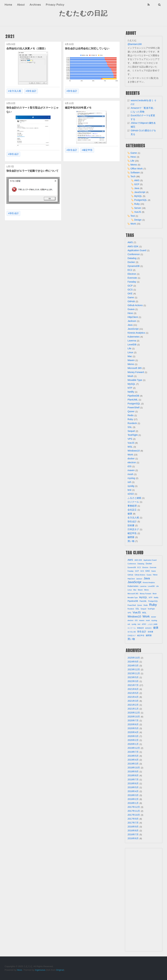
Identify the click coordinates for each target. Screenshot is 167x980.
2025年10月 (134, 658)
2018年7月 (133, 780)
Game (134, 153)
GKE (130, 294)
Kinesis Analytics (136, 333)
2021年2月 (133, 705)
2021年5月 (133, 693)
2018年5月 (133, 787)
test (129, 490)
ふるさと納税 (134, 498)
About (21, 5)
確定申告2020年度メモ (78, 108)
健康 (130, 514)
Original (60, 970)
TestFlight (133, 435)
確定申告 (88, 150)
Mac (130, 356)
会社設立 (132, 510)
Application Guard (137, 250)
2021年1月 (133, 709)
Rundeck (132, 423)
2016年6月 (133, 838)
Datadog (132, 258)
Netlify (131, 392)
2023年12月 (134, 669)
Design (138, 220)
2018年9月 (133, 772)
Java (137, 188)
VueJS (138, 212)
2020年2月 (133, 740)
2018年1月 (133, 803)
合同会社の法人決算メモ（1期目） (27, 48)
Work (133, 224)
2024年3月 (133, 666)
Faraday (132, 282)
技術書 (131, 525)
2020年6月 (133, 724)
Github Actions (135, 305)
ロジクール (133, 502)
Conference (134, 254)
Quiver (131, 411)
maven (131, 470)
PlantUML (133, 400)
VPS (130, 439)
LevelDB (132, 345)
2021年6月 (133, 689)
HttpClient (133, 317)
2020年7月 (133, 720)
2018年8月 (133, 775)
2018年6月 (133, 783)
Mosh (130, 376)
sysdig (131, 486)
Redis (131, 415)
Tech (133, 176)
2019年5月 (133, 756)
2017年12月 (134, 807)
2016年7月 (133, 834)
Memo (134, 165)
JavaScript (140, 192)
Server (138, 208)
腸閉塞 (131, 537)
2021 (10, 36)
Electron (132, 274)
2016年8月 (133, 831)
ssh (129, 482)
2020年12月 (134, 713)
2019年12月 (134, 748)
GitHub (131, 301)
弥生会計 (32, 91)
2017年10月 (134, 815)
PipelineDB (133, 396)
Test (133, 216)
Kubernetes (134, 337)
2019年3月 (133, 764)
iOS (129, 466)
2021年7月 (133, 685)
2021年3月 (133, 701)
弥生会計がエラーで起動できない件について (32, 171)
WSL (130, 447)
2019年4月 (133, 760)
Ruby (137, 204)
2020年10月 (134, 717)
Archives (35, 5)
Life (132, 161)
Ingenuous (40, 970)
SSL (130, 427)
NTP (130, 388)
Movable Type (135, 380)
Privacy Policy (55, 5)
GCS (130, 290)
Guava (131, 309)
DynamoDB (134, 266)
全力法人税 (15, 91)
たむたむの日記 (83, 13)
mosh (130, 474)
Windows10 (134, 451)
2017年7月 (133, 823)
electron (132, 462)
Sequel (131, 431)
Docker (131, 262)
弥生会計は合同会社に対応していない (87, 48)
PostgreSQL (141, 200)
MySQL (138, 196)
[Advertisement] (144, 900)
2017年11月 (134, 811)
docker (131, 459)
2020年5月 (133, 728)
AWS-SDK (133, 246)
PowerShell (133, 408)
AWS (137, 180)
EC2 (130, 270)
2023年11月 (134, 673)
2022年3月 (133, 681)
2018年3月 (133, 795)
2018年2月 (133, 799)
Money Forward (136, 372)
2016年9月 (133, 827)
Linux (130, 352)
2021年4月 (133, 697)
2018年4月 (133, 791)
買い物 (131, 541)
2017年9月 (133, 819)
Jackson (132, 321)
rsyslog (131, 478)
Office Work (137, 169)
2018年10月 (134, 768)
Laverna (132, 341)
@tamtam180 (135, 44)
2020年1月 (133, 744)
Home (8, 5)
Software (135, 173)
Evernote (132, 278)
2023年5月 (133, 677)
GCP (137, 184)
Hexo (133, 157)
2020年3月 (133, 736)
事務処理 (132, 506)
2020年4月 (133, 732)
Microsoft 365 (135, 368)
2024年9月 (133, 662)
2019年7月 (133, 752)
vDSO (131, 494)
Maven (131, 360)
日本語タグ (133, 529)
